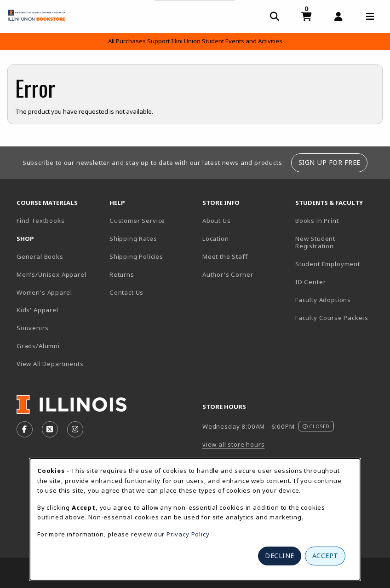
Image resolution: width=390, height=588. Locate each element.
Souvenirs (32, 328)
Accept (325, 556)
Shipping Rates (133, 239)
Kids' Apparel (37, 310)
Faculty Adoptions (323, 300)
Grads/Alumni (38, 346)
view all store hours (234, 444)
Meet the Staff (225, 256)
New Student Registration (315, 242)
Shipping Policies (136, 256)
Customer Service (137, 221)
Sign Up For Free (330, 162)
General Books (40, 256)
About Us (217, 221)
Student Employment (338, 264)
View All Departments (50, 364)
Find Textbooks (41, 221)
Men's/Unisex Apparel (52, 274)
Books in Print (338, 220)
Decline (280, 556)
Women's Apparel (44, 292)
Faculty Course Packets (332, 318)
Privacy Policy (188, 534)
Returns (122, 274)
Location (216, 239)
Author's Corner (228, 274)
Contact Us (126, 292)
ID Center (338, 282)
